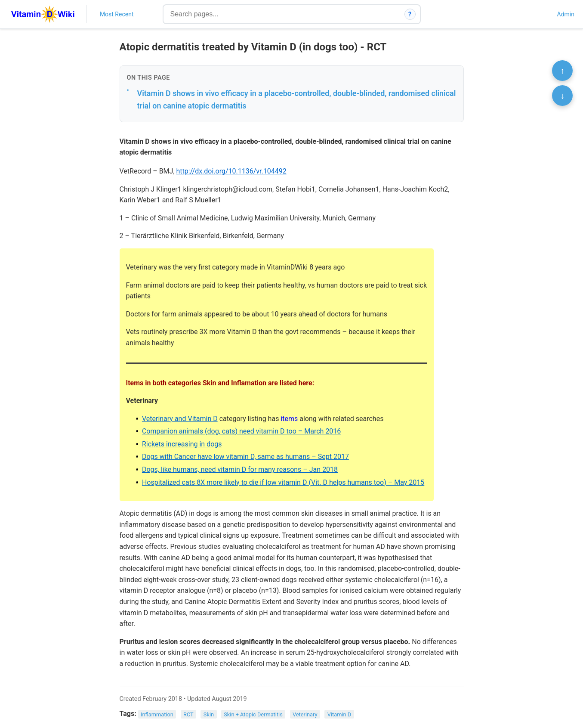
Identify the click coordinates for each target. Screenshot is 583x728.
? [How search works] (410, 14)
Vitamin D (339, 714)
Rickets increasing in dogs (182, 444)
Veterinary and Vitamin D (180, 419)
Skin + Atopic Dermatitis (253, 714)
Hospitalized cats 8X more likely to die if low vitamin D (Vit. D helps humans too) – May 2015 (283, 482)
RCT (188, 714)
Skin (209, 714)
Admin (566, 14)
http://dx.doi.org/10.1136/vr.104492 (231, 171)
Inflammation (157, 714)
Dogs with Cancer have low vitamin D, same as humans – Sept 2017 (245, 457)
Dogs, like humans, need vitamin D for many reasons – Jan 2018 (240, 469)
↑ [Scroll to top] (562, 71)
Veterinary (305, 714)
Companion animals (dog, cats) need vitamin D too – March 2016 (241, 431)
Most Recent (117, 14)
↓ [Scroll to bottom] (562, 96)
